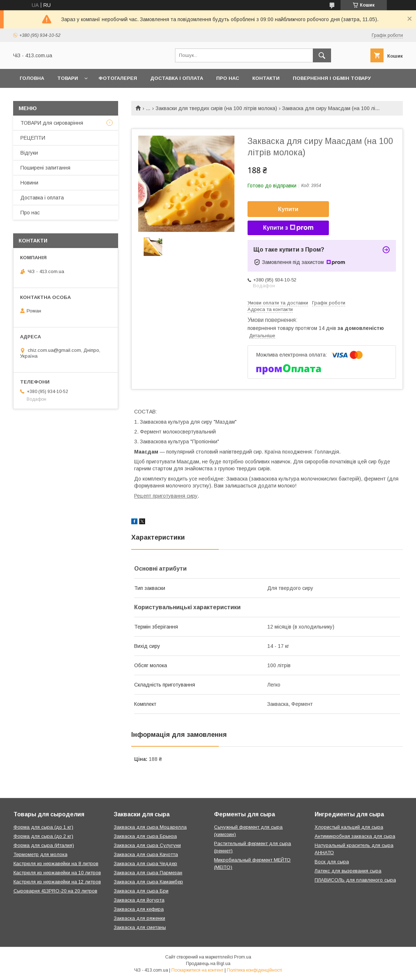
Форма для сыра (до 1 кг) (43, 827)
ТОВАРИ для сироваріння (52, 123)
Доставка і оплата (177, 78)
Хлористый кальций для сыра (349, 827)
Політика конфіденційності (254, 970)
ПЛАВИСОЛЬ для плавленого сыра (355, 880)
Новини (29, 183)
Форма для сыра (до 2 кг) (43, 836)
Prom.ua (243, 957)
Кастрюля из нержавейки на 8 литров (56, 864)
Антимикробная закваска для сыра (355, 836)
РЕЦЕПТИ (33, 138)
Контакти (266, 78)
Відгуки (29, 153)
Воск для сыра (332, 862)
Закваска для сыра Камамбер (148, 882)
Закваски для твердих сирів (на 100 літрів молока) (216, 108)
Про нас (228, 78)
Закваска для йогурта (139, 900)
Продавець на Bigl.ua (208, 964)
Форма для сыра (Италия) (44, 845)
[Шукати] (322, 55)
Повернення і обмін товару (332, 78)
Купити (288, 209)
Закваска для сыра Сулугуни (147, 845)
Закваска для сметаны (140, 927)
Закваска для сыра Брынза (145, 836)
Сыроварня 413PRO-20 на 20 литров (55, 891)
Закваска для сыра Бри (141, 891)
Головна (32, 78)
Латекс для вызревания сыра (348, 871)
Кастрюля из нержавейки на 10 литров (57, 873)
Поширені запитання (45, 168)
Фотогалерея (118, 78)
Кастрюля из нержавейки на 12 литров (57, 882)
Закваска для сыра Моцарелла (150, 827)
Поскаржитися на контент (197, 970)
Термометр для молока (40, 854)
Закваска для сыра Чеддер (145, 864)
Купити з (288, 228)
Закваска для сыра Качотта (146, 854)
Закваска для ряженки (139, 918)
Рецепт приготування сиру (166, 496)
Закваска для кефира (139, 909)
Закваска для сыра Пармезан (148, 873)
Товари (68, 78)
